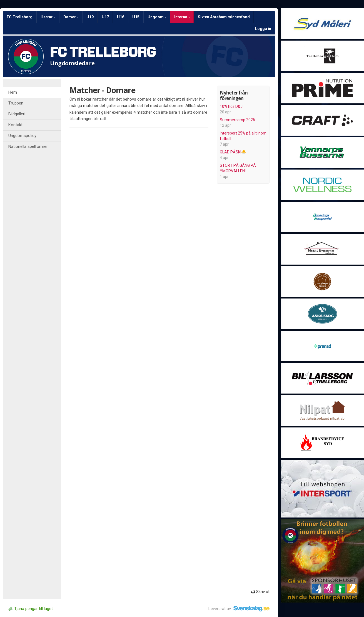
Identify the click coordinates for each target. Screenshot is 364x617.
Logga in (263, 29)
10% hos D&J (231, 106)
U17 (105, 17)
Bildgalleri (17, 114)
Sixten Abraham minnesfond (224, 17)
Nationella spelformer (28, 147)
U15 (136, 17)
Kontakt (15, 125)
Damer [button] (71, 17)
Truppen (16, 103)
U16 (121, 17)
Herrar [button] (48, 17)
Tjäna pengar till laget (31, 609)
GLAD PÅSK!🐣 (233, 152)
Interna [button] (182, 17)
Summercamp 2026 (237, 120)
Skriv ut (260, 592)
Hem (13, 92)
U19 (90, 17)
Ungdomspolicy (22, 136)
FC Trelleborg (20, 17)
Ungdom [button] (157, 17)
